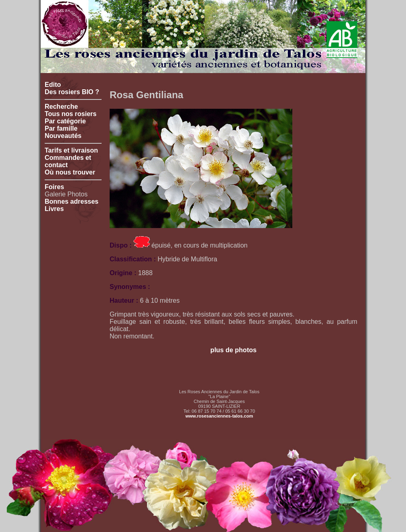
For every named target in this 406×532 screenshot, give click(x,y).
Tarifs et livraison (71, 150)
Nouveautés (63, 136)
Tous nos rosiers (71, 114)
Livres (54, 209)
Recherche (61, 107)
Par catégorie (65, 121)
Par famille (61, 128)
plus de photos (233, 350)
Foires (54, 187)
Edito (53, 85)
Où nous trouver (70, 172)
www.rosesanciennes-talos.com (219, 416)
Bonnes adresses (72, 201)
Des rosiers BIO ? (72, 92)
